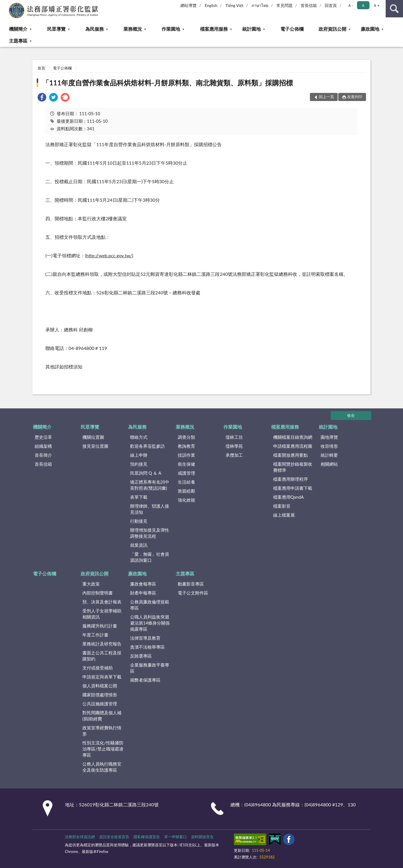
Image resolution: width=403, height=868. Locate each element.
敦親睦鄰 (186, 491)
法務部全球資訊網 (80, 837)
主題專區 (18, 41)
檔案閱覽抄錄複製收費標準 (293, 467)
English (211, 5)
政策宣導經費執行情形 (102, 731)
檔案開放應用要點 (291, 455)
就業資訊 (139, 545)
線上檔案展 (284, 515)
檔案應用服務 (214, 29)
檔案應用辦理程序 (291, 479)
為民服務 (95, 29)
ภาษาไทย (260, 5)
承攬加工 (234, 455)
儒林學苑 (234, 446)
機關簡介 (18, 29)
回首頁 (331, 5)
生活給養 (186, 482)
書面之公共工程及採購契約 (102, 656)
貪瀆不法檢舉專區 (147, 647)
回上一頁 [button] (326, 97)
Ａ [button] (363, 5)
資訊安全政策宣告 (114, 837)
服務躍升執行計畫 (100, 626)
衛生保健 (186, 464)
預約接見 (139, 464)
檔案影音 (282, 506)
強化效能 (186, 500)
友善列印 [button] (355, 97)
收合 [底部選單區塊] (351, 415)
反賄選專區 (141, 656)
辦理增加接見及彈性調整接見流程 (150, 533)
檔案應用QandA (289, 497)
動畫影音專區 (191, 584)
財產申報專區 (143, 593)
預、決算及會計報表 (102, 602)
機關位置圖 (93, 437)
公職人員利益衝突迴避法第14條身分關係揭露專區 (150, 623)
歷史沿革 (43, 437)
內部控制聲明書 (98, 593)
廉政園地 (370, 29)
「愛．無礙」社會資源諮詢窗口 (150, 557)
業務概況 (133, 29)
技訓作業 (186, 455)
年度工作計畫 (95, 635)
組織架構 (43, 446)
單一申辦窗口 (175, 837)
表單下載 (139, 497)
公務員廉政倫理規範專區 (150, 605)
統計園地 (252, 29)
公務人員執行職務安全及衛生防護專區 (102, 767)
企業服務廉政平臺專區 (150, 668)
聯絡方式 (139, 437)
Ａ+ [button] (376, 5)
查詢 (394, 9)
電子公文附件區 (193, 593)
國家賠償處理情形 (100, 695)
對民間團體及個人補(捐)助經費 (102, 716)
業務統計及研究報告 (102, 644)
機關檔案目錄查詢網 (293, 437)
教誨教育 (186, 446)
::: (5, 4)
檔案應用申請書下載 (293, 488)
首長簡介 (43, 455)
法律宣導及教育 (145, 638)
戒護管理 (186, 473)
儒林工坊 (234, 437)
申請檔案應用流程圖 (293, 446)
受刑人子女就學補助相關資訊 (102, 614)
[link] (42, 98)
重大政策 (91, 584)
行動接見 (139, 521)
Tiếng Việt (235, 5)
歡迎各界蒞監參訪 (147, 446)
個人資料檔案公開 (100, 686)
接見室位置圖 (95, 446)
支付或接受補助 (98, 668)
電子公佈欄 (292, 29)
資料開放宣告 (202, 837)
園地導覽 (329, 437)
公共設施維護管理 (100, 704)
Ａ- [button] (350, 5)
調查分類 (186, 437)
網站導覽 (188, 5)
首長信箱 (309, 5)
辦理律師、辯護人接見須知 (150, 509)
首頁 (41, 68)
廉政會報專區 (143, 584)
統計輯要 (329, 455)
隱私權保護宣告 (147, 837)
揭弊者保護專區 (145, 680)
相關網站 (329, 464)
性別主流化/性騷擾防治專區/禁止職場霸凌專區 (103, 749)
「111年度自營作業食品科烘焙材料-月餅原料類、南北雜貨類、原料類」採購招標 (168, 83)
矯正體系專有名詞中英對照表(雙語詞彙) (150, 485)
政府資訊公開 (332, 29)
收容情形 (329, 446)
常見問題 (284, 5)
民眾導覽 (56, 29)
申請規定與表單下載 (102, 677)
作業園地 (171, 29)
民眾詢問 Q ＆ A (146, 473)
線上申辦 (139, 455)
